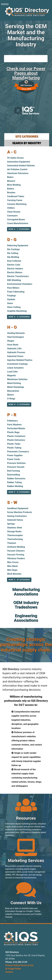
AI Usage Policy (13, 969)
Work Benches (14, 574)
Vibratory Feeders (16, 558)
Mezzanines (13, 391)
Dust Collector (14, 261)
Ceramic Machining (17, 204)
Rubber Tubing (14, 482)
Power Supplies (15, 455)
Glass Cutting (14, 307)
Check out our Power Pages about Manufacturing (26, 73)
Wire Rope (12, 570)
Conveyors (12, 216)
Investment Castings (17, 364)
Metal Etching (14, 383)
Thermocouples (15, 535)
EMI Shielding (14, 280)
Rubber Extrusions (16, 479)
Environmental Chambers (20, 284)
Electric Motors (15, 272)
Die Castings (13, 249)
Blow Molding (14, 185)
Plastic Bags (13, 432)
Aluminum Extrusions (18, 173)
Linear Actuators (15, 368)
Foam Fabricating (16, 292)
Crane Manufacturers (18, 223)
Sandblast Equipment (18, 508)
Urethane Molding (16, 547)
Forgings (11, 296)
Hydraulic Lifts (14, 349)
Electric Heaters (15, 269)
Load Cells (12, 372)
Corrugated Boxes (16, 219)
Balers (10, 177)
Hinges (11, 341)
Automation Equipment (19, 162)
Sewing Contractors (17, 516)
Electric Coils (14, 265)
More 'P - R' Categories (19, 492)
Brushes (11, 193)
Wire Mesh (12, 566)
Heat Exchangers (16, 337)
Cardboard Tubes (16, 196)
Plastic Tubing (14, 448)
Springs (11, 524)
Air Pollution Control (17, 169)
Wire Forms (13, 562)
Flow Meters (13, 288)
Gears (10, 303)
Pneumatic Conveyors (18, 452)
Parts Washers (14, 425)
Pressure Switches (16, 463)
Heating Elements (16, 333)
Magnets (11, 375)
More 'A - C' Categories (19, 229)
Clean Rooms (14, 212)
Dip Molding (13, 257)
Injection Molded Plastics (20, 360)
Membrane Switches (17, 379)
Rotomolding (13, 475)
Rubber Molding (15, 486)
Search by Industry (27, 143)
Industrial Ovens (15, 356)
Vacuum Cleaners (16, 551)
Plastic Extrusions (16, 440)
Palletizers (12, 421)
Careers (9, 972)
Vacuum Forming (16, 555)
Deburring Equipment (18, 245)
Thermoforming (15, 539)
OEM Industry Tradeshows (26, 605)
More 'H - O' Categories (19, 404)
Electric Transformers (18, 276)
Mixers (10, 395)
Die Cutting (13, 253)
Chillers (11, 208)
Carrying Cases (15, 200)
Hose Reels (13, 345)
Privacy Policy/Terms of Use (19, 965)
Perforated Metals (16, 428)
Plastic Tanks (14, 444)
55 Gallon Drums (15, 158)
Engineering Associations (26, 618)
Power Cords (13, 459)
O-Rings (11, 399)
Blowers (11, 181)
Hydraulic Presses (16, 352)
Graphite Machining (17, 311)
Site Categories (27, 136)
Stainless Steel (14, 528)
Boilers (11, 189)
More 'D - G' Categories (19, 317)
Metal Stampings (16, 387)
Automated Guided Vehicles (21, 166)
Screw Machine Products (19, 512)
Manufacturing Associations (26, 592)
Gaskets (11, 299)
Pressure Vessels (16, 467)
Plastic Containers (16, 436)
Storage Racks (14, 531)
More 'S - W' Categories (19, 580)
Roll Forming (13, 471)
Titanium (12, 543)
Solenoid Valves (15, 520)
